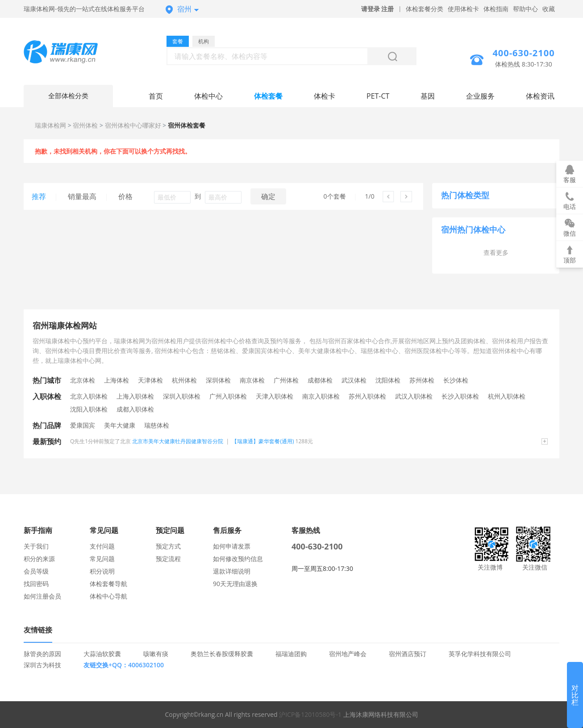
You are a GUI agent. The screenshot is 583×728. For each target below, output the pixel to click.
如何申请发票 (232, 546)
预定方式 (168, 546)
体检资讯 (540, 96)
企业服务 (480, 96)
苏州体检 (422, 380)
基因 (428, 96)
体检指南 (496, 9)
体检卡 (325, 96)
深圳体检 (218, 380)
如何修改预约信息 (238, 559)
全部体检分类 (68, 96)
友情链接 (38, 630)
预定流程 (168, 559)
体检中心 (208, 96)
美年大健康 (120, 425)
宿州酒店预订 (408, 654)
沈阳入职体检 (89, 409)
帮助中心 (525, 9)
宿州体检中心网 (68, 53)
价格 (125, 196)
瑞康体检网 (50, 125)
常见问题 (102, 559)
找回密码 (36, 584)
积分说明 (102, 571)
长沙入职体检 (460, 396)
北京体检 (83, 380)
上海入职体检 (135, 396)
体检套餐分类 (425, 9)
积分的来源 (39, 559)
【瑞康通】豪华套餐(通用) (263, 441)
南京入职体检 (321, 396)
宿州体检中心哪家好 (133, 125)
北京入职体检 (89, 396)
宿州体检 (85, 125)
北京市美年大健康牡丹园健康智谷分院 (178, 441)
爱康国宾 (83, 425)
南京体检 (252, 380)
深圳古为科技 (42, 665)
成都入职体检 (135, 409)
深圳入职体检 (182, 396)
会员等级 (36, 571)
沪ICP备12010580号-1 (310, 714)
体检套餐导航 (108, 584)
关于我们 (36, 546)
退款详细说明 (232, 571)
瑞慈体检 (157, 425)
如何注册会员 (42, 596)
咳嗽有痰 (156, 654)
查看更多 (496, 252)
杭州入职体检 (507, 396)
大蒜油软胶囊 (102, 654)
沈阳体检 (388, 380)
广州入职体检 (228, 396)
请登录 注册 (378, 9)
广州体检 (286, 380)
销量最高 (82, 196)
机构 (204, 41)
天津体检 (150, 380)
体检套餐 (268, 96)
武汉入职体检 (414, 396)
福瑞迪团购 (291, 654)
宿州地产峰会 (348, 654)
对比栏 (575, 695)
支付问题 (102, 546)
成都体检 (320, 380)
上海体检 (117, 380)
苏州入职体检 (367, 396)
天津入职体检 (275, 396)
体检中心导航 (108, 596)
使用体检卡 (463, 9)
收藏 (549, 9)
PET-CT (378, 96)
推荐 (39, 196)
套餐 (178, 41)
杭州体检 (184, 380)
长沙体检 (456, 380)
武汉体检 (354, 380)
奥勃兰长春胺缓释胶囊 (222, 654)
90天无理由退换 (235, 584)
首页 (156, 96)
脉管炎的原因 (42, 654)
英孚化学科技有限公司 (480, 654)
